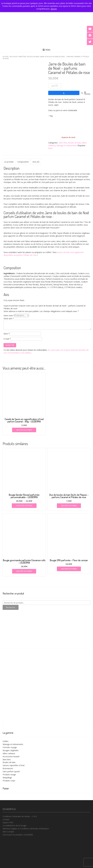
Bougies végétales (11, 750)
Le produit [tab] (9, 162)
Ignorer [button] (54, 9)
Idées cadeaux (9, 753)
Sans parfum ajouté (11, 771)
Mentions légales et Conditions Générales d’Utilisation (26, 829)
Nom (7, 334)
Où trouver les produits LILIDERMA (18, 835)
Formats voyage (10, 747)
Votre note (9, 315)
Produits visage (9, 774)
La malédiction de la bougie (15, 826)
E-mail (7, 339)
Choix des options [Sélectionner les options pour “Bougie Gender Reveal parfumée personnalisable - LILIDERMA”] (24, 506)
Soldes (6, 741)
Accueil (6, 57)
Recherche (11, 607)
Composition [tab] (23, 162)
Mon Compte (8, 832)
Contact (6, 819)
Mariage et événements (67, 145)
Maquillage (7, 778)
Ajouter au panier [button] (24, 430)
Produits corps (9, 781)
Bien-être (22, 57)
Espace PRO (8, 822)
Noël (50, 148)
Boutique (14, 57)
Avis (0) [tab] (36, 162)
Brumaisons (8, 768)
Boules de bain (33, 57)
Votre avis (9, 318)
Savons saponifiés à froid (14, 765)
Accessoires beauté (11, 756)
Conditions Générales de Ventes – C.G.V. (20, 816)
